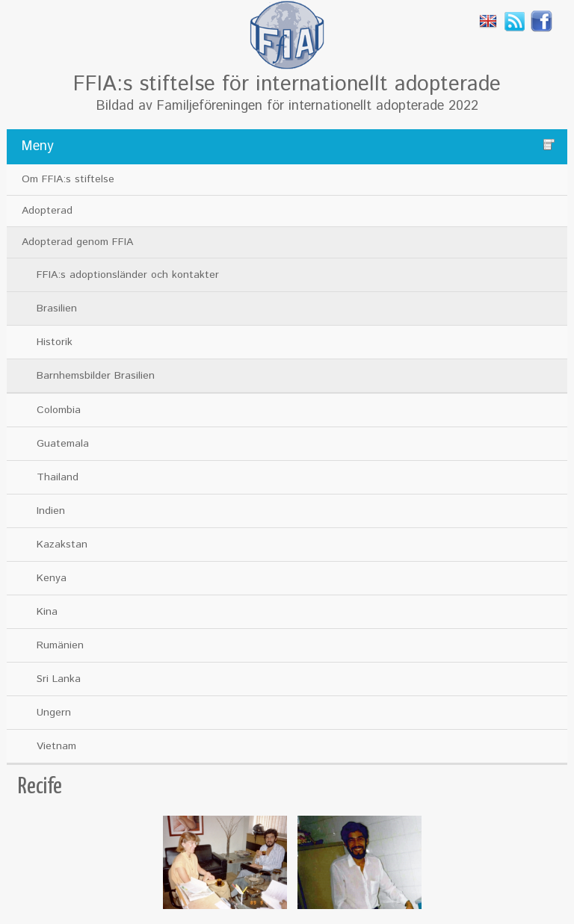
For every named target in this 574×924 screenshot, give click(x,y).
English (488, 21)
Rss (515, 21)
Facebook (542, 21)
